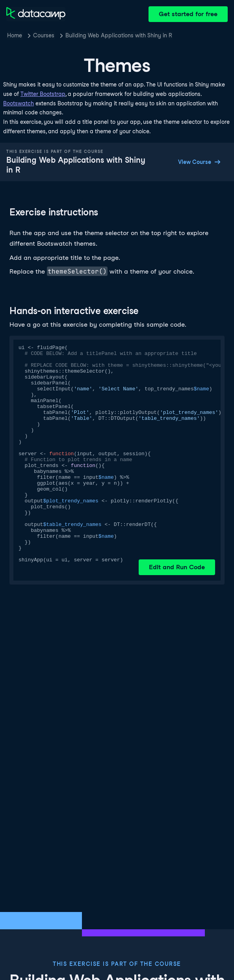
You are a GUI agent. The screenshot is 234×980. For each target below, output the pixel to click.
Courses (44, 35)
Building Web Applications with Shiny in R (119, 35)
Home (15, 35)
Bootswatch (19, 103)
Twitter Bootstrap (43, 94)
